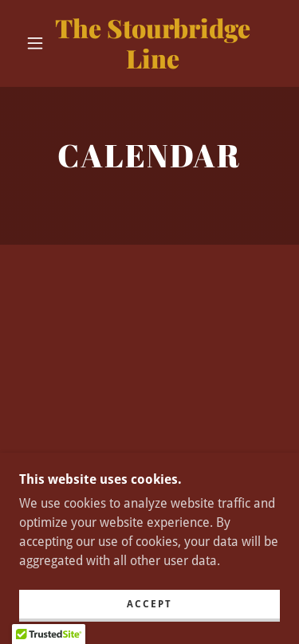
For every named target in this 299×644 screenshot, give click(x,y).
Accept (149, 604)
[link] (152, 43)
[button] (35, 43)
